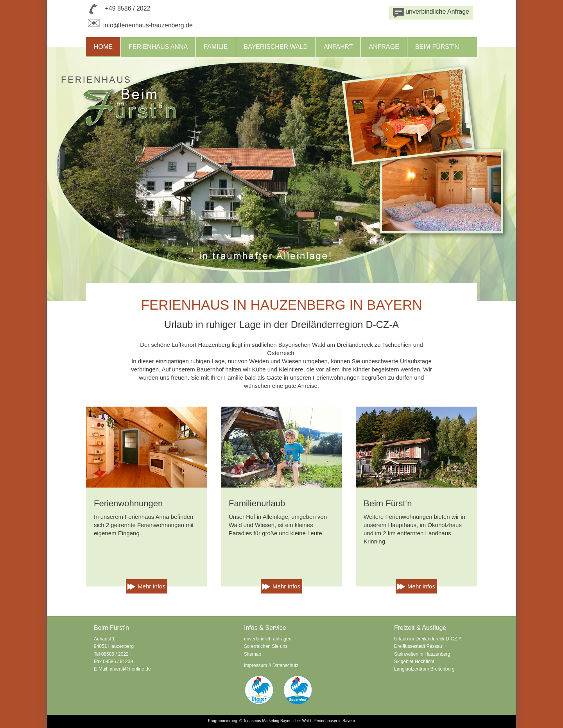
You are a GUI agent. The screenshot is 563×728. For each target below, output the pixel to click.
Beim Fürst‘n (437, 47)
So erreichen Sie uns (266, 646)
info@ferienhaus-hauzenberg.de (139, 25)
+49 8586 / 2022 (127, 8)
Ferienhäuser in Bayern (335, 721)
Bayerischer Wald (276, 47)
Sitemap (253, 654)
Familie (216, 47)
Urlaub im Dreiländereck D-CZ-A (428, 639)
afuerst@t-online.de (130, 669)
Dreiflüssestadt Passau (418, 646)
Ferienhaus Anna (158, 47)
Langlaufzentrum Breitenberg (424, 669)
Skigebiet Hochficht (414, 662)
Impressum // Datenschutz (271, 665)
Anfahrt (338, 47)
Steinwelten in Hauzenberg (422, 654)
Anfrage (384, 47)
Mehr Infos (152, 586)
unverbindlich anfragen (268, 639)
